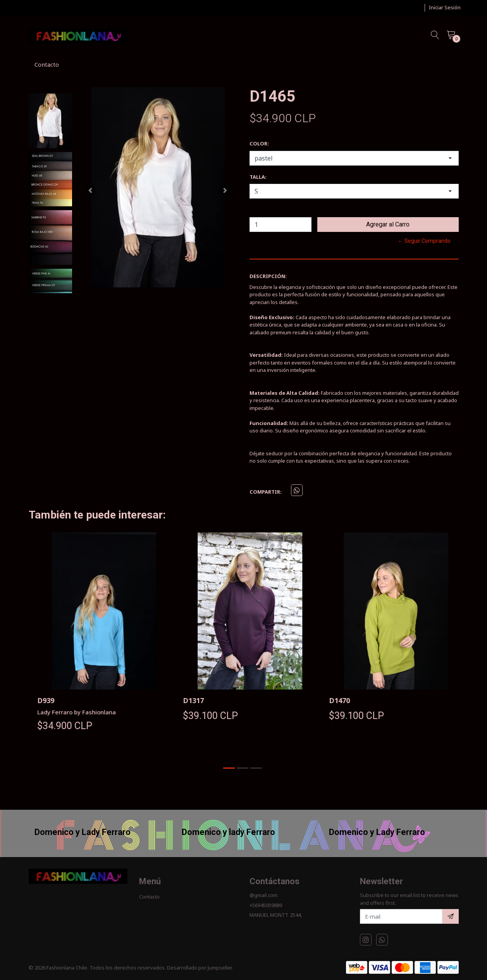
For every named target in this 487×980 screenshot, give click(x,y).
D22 (37, 700)
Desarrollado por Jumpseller (199, 968)
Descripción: (268, 276)
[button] (90, 190)
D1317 (333, 700)
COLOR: (259, 143)
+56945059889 (266, 905)
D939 (185, 700)
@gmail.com (263, 895)
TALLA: (258, 177)
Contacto (47, 64)
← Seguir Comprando (424, 241)
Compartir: (266, 492)
